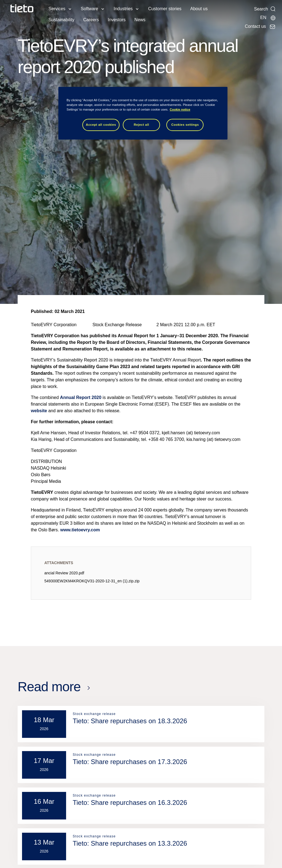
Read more (49, 687)
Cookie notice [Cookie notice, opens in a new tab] (180, 109)
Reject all (142, 125)
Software (89, 9)
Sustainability (61, 20)
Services (57, 9)
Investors (117, 20)
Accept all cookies (101, 125)
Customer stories (165, 9)
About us (199, 9)
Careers (91, 20)
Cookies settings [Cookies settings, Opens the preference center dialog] (185, 125)
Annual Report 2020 (81, 397)
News (140, 20)
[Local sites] (268, 18)
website (39, 411)
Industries (123, 9)
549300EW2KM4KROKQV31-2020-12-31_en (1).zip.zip (92, 581)
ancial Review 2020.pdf (64, 573)
